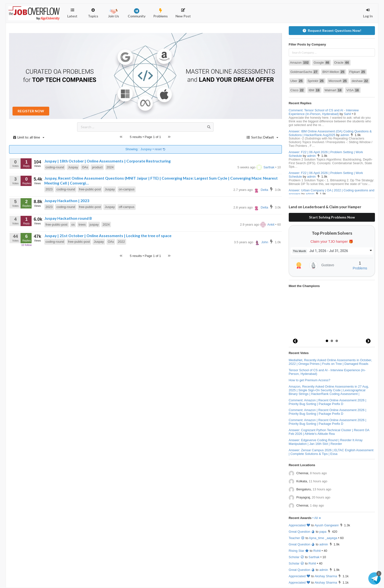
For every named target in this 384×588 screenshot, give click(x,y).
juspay (94, 225)
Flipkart (357, 72)
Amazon (300, 63)
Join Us (114, 13)
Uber (297, 81)
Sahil (347, 114)
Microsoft (338, 81)
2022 (121, 242)
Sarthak (265, 167)
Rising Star (299, 551)
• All (317, 518)
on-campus (127, 189)
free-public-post (90, 189)
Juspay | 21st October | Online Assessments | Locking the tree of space (108, 236)
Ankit (267, 225)
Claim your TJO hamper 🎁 (332, 242)
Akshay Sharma (326, 576)
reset (160, 149)
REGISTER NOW (31, 111)
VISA (353, 90)
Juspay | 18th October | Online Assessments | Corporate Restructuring (108, 161)
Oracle (342, 63)
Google (322, 63)
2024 (110, 167)
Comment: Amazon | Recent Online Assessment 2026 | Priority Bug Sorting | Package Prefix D (328, 402)
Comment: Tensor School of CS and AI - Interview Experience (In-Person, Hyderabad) (324, 112)
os (73, 225)
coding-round (55, 167)
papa (323, 532)
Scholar (296, 557)
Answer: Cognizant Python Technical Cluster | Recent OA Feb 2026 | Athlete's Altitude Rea (329, 432)
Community (137, 13)
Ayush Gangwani (326, 525)
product (97, 167)
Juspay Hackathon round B (68, 218)
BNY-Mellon (334, 72)
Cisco (297, 90)
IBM (314, 90)
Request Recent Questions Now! (332, 30)
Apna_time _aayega (323, 538)
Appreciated (300, 525)
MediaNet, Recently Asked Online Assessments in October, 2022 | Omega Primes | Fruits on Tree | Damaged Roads (330, 362)
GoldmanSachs (304, 72)
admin (345, 135)
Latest (72, 13)
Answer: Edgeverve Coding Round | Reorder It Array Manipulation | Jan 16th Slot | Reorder (326, 442)
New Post (183, 13)
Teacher (297, 538)
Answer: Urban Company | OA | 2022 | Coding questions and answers (332, 192)
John (261, 242)
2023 (49, 189)
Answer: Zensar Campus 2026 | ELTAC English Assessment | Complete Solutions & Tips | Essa (331, 452)
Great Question (302, 532)
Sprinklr (316, 81)
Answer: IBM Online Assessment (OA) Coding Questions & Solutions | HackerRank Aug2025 (330, 133)
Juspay (73, 167)
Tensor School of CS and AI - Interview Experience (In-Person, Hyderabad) (327, 372)
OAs (85, 167)
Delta (261, 190)
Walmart (333, 90)
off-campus (127, 207)
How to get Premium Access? (310, 380)
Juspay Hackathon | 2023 (67, 201)
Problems (161, 13)
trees (82, 225)
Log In (368, 13)
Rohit (317, 551)
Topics (93, 11)
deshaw (360, 81)
